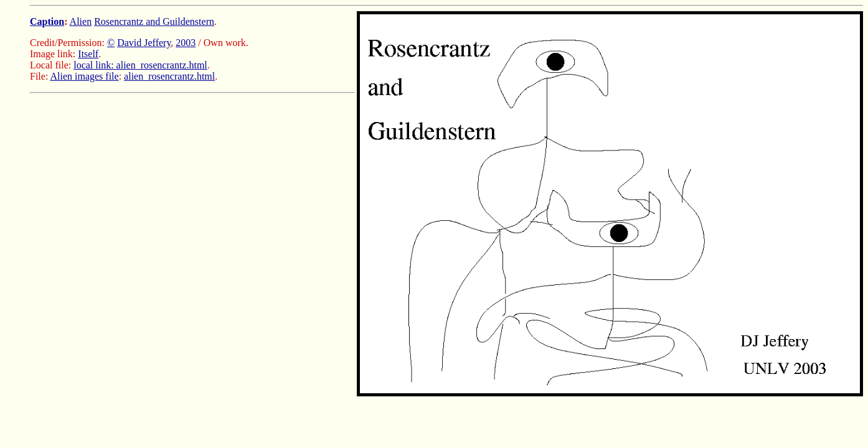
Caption (47, 21)
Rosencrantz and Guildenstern (154, 21)
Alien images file (84, 76)
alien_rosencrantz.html (169, 76)
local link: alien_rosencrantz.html (140, 65)
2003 (186, 43)
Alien (81, 21)
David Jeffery (144, 43)
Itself (88, 54)
